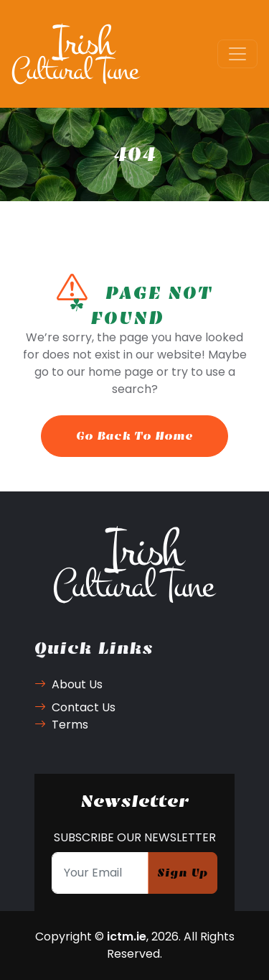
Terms (61, 725)
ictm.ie (127, 937)
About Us (69, 684)
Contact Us (75, 707)
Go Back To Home (134, 436)
